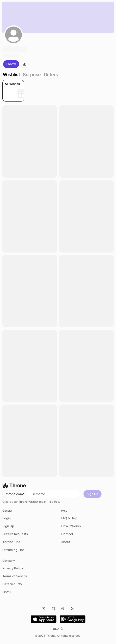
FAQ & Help (69, 518)
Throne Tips (11, 542)
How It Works (71, 526)
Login (7, 518)
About (66, 542)
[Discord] (63, 609)
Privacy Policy (13, 568)
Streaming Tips (13, 550)
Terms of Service (15, 576)
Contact (67, 534)
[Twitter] (44, 609)
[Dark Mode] (72, 609)
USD (58, 629)
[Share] (25, 64)
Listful (7, 592)
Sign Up (93, 494)
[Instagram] (53, 609)
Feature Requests (15, 534)
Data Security (12, 584)
